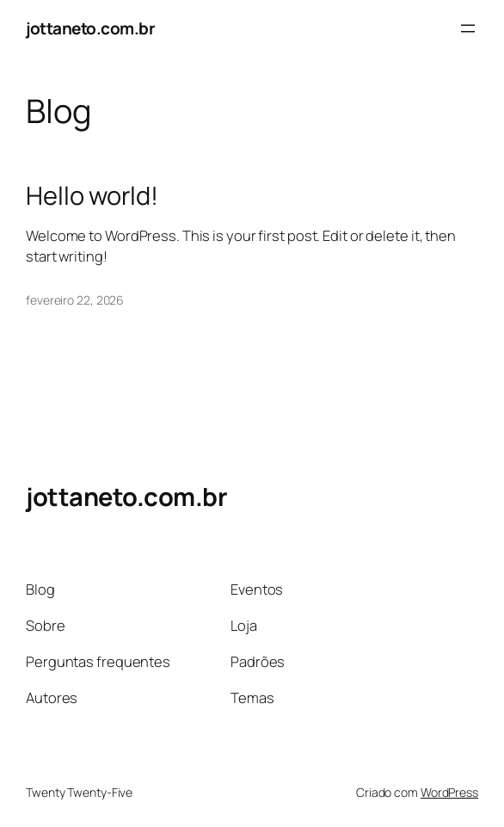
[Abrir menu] (468, 28)
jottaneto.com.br (90, 28)
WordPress (449, 792)
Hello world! (92, 196)
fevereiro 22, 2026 (75, 300)
